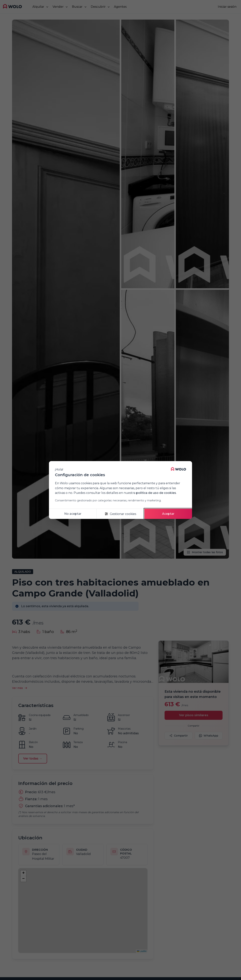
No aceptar (73, 514)
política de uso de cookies (156, 493)
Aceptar (168, 514)
